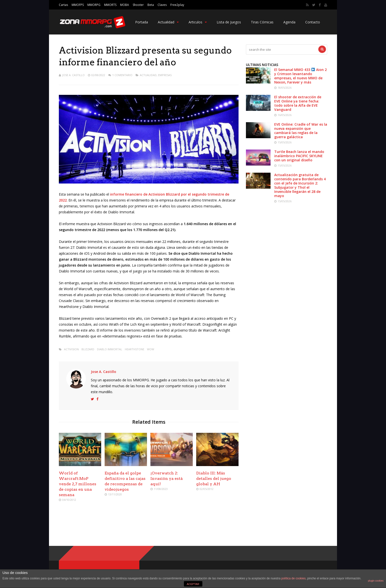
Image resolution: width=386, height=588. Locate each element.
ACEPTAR (193, 584)
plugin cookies (376, 581)
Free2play (177, 5)
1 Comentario (122, 75)
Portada (142, 22)
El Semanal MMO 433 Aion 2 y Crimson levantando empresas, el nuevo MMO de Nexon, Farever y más (300, 76)
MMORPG (94, 5)
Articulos (198, 22)
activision (71, 349)
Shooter (138, 5)
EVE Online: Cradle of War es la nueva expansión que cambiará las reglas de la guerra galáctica (301, 131)
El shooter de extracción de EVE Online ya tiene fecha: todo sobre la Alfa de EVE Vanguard (298, 103)
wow (151, 349)
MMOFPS (78, 5)
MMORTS (110, 5)
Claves (162, 5)
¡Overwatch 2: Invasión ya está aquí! (167, 479)
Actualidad (168, 22)
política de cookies (294, 578)
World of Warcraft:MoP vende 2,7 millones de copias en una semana (78, 484)
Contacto (313, 22)
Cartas (63, 5)
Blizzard (88, 349)
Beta (151, 5)
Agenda (289, 22)
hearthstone (135, 349)
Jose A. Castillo (73, 75)
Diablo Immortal (110, 349)
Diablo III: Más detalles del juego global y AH (214, 479)
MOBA (125, 5)
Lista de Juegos (229, 22)
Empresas (165, 75)
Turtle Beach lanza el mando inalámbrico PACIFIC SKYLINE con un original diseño (299, 156)
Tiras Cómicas (262, 22)
